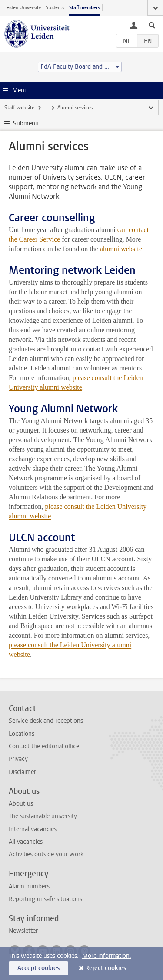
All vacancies (26, 842)
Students (55, 8)
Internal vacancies (33, 829)
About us (21, 804)
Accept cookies (38, 968)
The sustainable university (43, 816)
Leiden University (23, 8)
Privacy (18, 759)
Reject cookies (106, 968)
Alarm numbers (29, 887)
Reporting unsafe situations (45, 899)
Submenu (26, 123)
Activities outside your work (46, 854)
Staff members (85, 8)
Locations (22, 734)
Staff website (19, 108)
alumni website (121, 249)
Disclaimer (22, 772)
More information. (107, 956)
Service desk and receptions (46, 721)
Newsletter (23, 931)
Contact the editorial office (44, 746)
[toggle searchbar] (152, 25)
